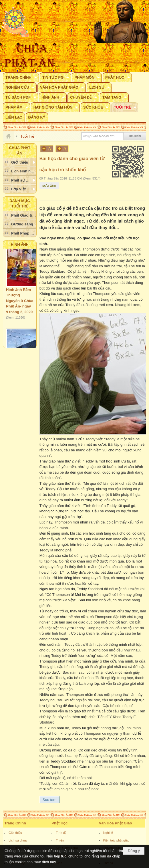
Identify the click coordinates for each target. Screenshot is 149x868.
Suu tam (49, 800)
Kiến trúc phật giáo (116, 840)
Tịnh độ (61, 833)
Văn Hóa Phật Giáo (116, 823)
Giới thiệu (15, 833)
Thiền (60, 840)
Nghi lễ (108, 833)
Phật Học (59, 823)
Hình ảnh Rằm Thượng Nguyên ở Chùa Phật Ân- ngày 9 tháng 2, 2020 (20, 303)
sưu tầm (49, 185)
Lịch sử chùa (18, 840)
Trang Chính (15, 823)
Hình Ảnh (20, 245)
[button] (21, 77)
